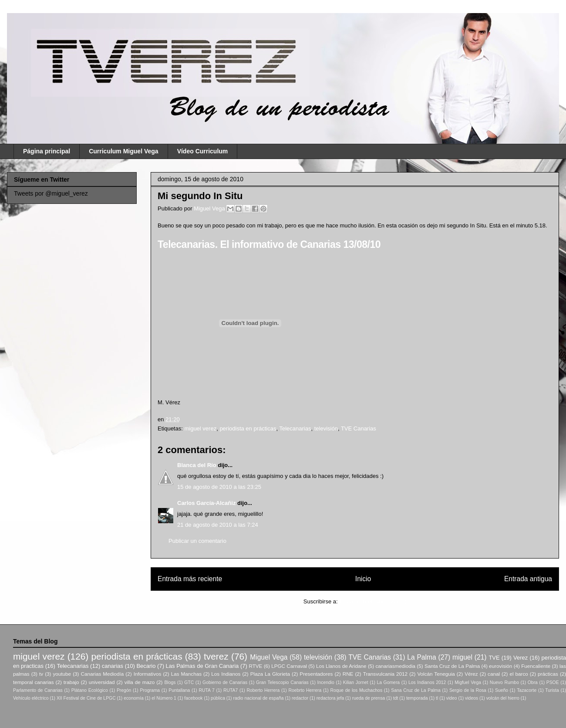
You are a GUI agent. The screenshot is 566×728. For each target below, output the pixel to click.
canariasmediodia (395, 666)
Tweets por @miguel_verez (51, 193)
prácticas (548, 674)
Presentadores (316, 674)
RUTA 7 (206, 690)
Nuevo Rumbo (504, 682)
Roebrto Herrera (305, 690)
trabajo (71, 682)
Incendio (326, 682)
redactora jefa (330, 698)
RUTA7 (231, 690)
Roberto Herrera (263, 690)
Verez (521, 658)
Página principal (47, 151)
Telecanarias (295, 428)
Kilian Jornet (356, 682)
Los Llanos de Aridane (341, 666)
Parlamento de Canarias (38, 690)
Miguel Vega (210, 208)
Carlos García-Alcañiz (206, 503)
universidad (102, 682)
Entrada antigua (528, 579)
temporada (417, 698)
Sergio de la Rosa (468, 690)
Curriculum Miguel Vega (123, 151)
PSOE (553, 682)
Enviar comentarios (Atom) (373, 601)
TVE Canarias (359, 428)
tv (41, 674)
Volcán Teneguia (436, 674)
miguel (462, 657)
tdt (396, 698)
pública (218, 698)
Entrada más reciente (190, 579)
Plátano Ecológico (90, 690)
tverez (216, 656)
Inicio (363, 579)
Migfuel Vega (468, 682)
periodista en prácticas (248, 428)
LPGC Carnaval (289, 666)
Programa (150, 690)
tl (437, 698)
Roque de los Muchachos (356, 690)
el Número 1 (164, 698)
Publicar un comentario (197, 541)
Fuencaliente (536, 666)
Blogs (170, 682)
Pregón (124, 690)
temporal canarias (34, 682)
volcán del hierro (503, 698)
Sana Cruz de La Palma (416, 690)
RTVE (255, 666)
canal (494, 674)
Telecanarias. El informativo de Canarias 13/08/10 (269, 244)
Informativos (148, 674)
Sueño (502, 690)
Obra (533, 682)
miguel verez (200, 428)
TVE (494, 658)
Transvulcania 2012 (385, 674)
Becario (146, 666)
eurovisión (500, 666)
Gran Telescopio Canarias (282, 682)
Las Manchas (186, 674)
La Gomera (388, 682)
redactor (300, 698)
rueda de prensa (369, 698)
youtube (62, 674)
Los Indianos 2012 (427, 682)
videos (472, 698)
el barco (519, 674)
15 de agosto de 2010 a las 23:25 (219, 487)
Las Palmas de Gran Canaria (202, 666)
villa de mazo (140, 682)
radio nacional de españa (258, 698)
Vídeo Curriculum (203, 151)
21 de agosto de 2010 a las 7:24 (218, 525)
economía (134, 698)
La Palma (421, 657)
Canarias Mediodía (102, 674)
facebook (193, 698)
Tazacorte (527, 690)
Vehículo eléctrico (31, 698)
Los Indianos (226, 674)
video (452, 698)
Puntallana (179, 690)
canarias (113, 666)
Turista (552, 690)
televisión (326, 428)
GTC (189, 682)
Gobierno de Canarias (225, 682)
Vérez (471, 674)
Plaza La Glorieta (270, 674)
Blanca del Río (197, 465)
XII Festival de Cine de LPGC (86, 698)
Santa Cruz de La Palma (452, 666)
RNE (348, 674)
